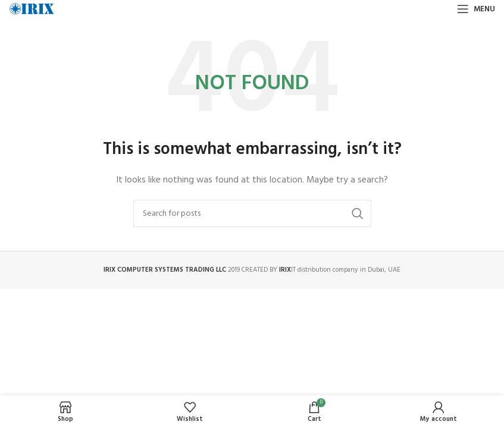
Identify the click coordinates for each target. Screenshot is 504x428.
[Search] (252, 213)
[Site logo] (32, 9)
